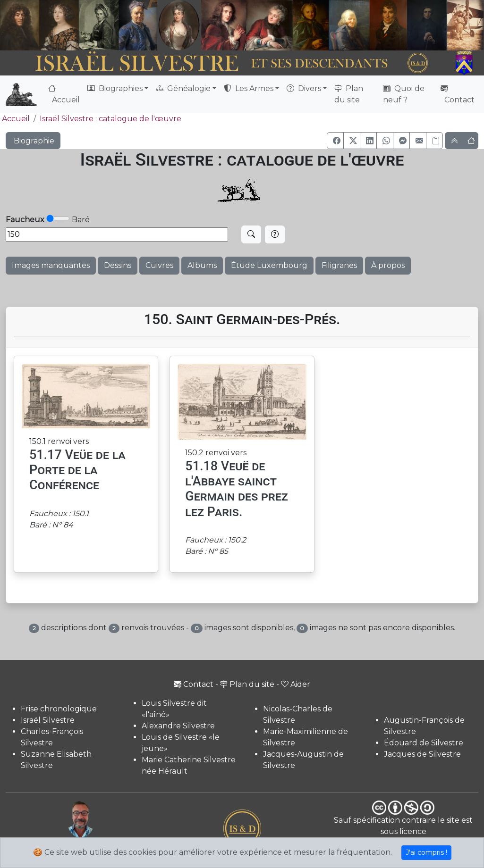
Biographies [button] (115, 88)
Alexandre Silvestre (178, 726)
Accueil (64, 94)
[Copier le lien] (434, 141)
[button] (335, 141)
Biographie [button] (33, 141)
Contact (458, 94)
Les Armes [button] (249, 88)
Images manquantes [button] (51, 265)
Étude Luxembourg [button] (269, 265)
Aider (296, 684)
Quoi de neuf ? (404, 94)
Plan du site (349, 94)
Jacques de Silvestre (422, 754)
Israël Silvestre (48, 720)
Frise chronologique (59, 709)
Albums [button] (202, 265)
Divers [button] (304, 88)
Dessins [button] (118, 265)
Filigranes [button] (339, 265)
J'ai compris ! (426, 852)
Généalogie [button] (183, 88)
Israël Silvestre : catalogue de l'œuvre (110, 119)
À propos (388, 265)
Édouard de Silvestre (424, 743)
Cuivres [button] (159, 265)
